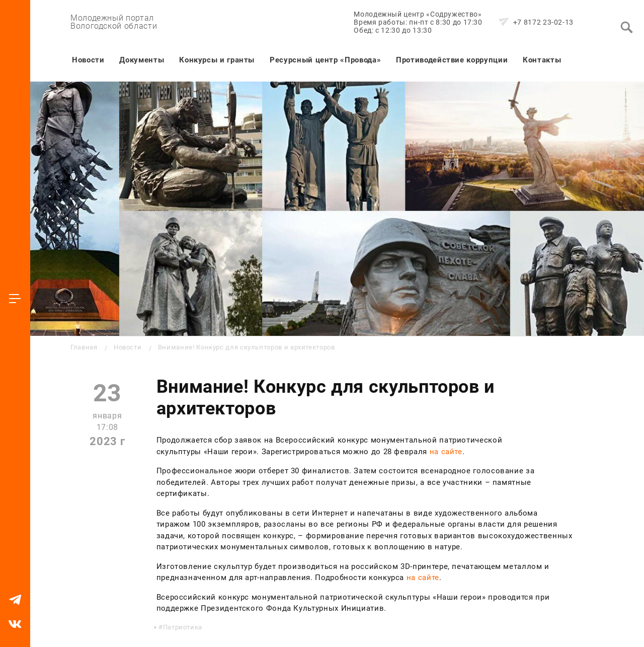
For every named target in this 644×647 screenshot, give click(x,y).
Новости (88, 60)
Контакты (542, 60)
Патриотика (183, 627)
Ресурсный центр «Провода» (325, 60)
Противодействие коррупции (452, 60)
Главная (84, 347)
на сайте (446, 452)
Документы (142, 60)
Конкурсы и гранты (217, 60)
